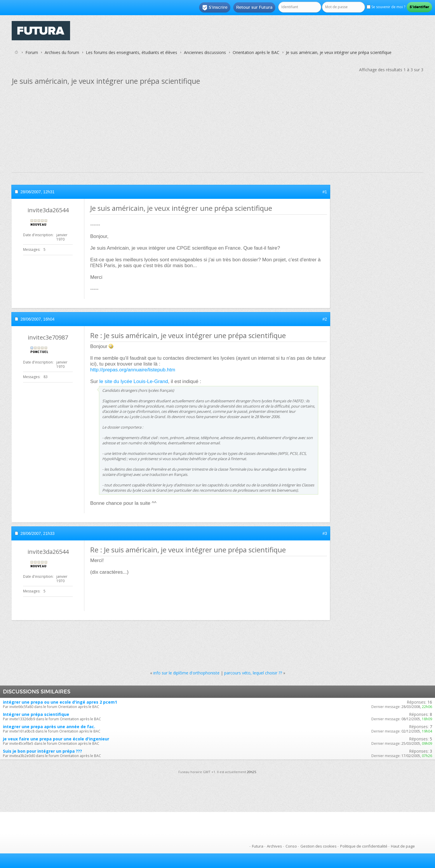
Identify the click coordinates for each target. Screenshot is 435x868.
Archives (274, 846)
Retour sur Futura (254, 7)
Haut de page (403, 846)
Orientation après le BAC (256, 52)
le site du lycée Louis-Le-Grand (134, 381)
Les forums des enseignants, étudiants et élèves (132, 52)
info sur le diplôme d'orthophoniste (186, 673)
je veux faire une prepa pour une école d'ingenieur (56, 739)
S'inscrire (215, 8)
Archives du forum (62, 52)
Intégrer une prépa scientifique (36, 714)
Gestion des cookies (319, 846)
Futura (258, 846)
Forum (32, 52)
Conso (291, 846)
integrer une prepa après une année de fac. (49, 727)
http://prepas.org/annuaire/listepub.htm (133, 370)
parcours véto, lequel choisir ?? (253, 673)
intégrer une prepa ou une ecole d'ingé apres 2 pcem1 (60, 702)
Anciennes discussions (205, 52)
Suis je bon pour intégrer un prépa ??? (42, 751)
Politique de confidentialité (364, 846)
